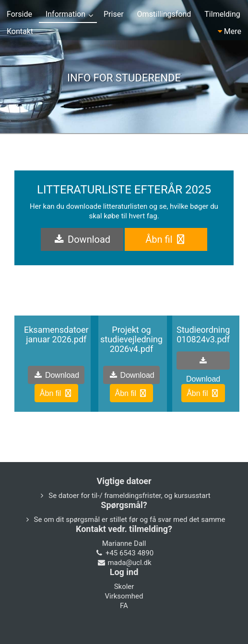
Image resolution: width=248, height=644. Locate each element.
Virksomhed (124, 596)
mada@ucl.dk (129, 563)
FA (124, 606)
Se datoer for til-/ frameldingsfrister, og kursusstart (130, 496)
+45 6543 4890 (130, 553)
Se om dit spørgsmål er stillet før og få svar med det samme (130, 520)
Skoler (124, 587)
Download (82, 239)
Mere (230, 32)
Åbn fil (166, 239)
